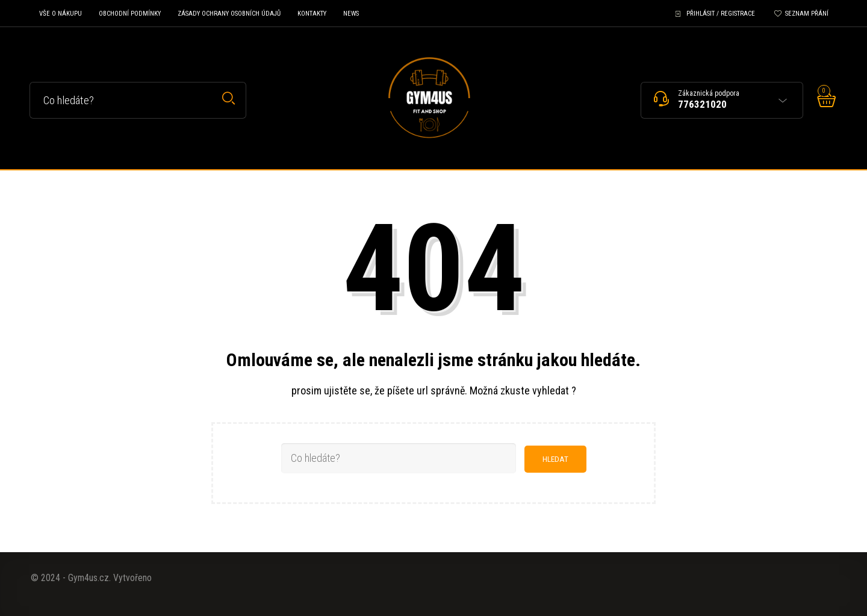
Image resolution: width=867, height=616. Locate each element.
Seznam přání (807, 14)
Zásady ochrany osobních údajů (229, 14)
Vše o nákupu (61, 14)
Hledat (228, 98)
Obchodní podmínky (130, 14)
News (351, 14)
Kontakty (312, 14)
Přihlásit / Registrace (721, 14)
